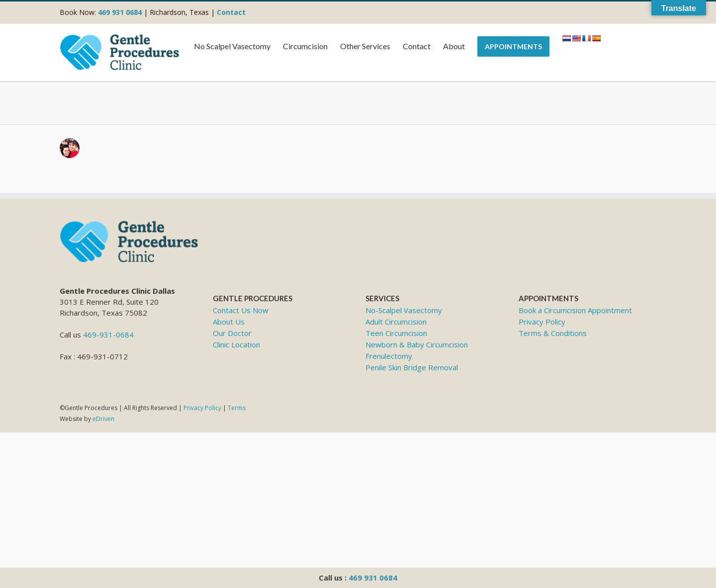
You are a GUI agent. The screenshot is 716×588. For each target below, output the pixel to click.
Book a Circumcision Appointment (575, 310)
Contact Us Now (241, 310)
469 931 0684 (373, 578)
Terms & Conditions (553, 333)
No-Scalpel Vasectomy (404, 310)
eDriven (103, 419)
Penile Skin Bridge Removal (412, 367)
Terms (237, 408)
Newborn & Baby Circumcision (417, 344)
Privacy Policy (542, 322)
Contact (231, 12)
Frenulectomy (389, 356)
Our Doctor (232, 333)
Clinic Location (236, 344)
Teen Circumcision (396, 333)
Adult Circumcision (396, 322)
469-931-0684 (108, 335)
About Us (229, 322)
